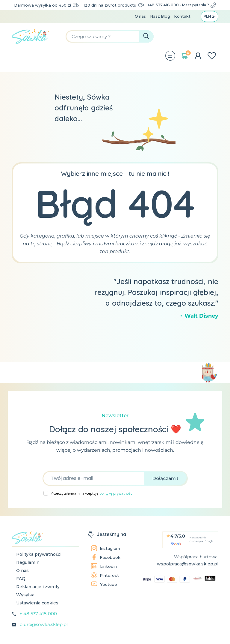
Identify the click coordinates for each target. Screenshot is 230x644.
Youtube (105, 591)
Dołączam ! (165, 485)
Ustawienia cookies (37, 610)
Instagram (106, 555)
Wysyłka (25, 602)
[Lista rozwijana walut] (209, 23)
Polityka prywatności (39, 561)
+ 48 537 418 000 (38, 620)
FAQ (21, 586)
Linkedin (105, 573)
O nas (137, 23)
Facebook (106, 564)
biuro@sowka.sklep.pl (44, 631)
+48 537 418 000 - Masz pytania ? (181, 8)
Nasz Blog (158, 23)
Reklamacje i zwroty (38, 594)
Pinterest (106, 582)
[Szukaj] (126, 43)
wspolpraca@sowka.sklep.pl (188, 571)
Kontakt (181, 23)
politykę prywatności (116, 500)
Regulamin (28, 569)
